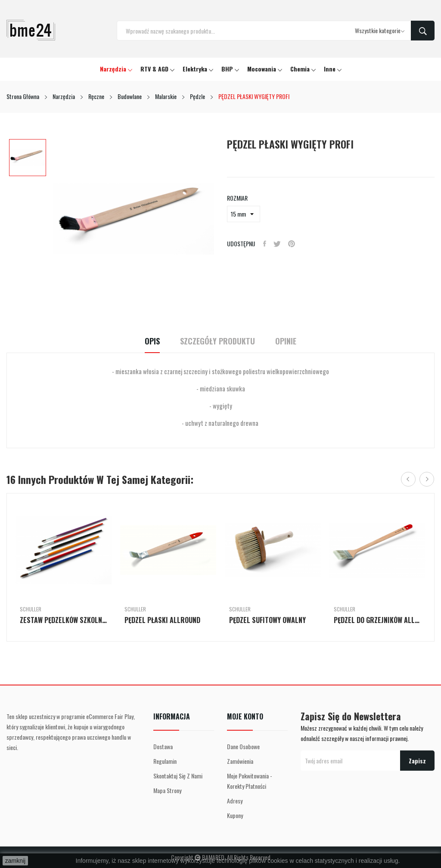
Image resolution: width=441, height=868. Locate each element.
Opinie (293, 341)
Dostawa (163, 746)
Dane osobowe (243, 746)
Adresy (235, 801)
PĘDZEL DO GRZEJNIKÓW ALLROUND (377, 620)
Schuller (31, 609)
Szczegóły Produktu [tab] (217, 341)
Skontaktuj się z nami (178, 776)
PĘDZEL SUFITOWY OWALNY (267, 620)
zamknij (15, 861)
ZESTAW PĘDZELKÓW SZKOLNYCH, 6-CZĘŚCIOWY (64, 620)
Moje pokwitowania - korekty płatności (250, 781)
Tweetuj (279, 244)
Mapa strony (167, 790)
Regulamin (165, 761)
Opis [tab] (145, 341)
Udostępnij (265, 244)
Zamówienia (240, 761)
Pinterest (295, 244)
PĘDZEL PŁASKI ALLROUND (162, 620)
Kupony (235, 815)
